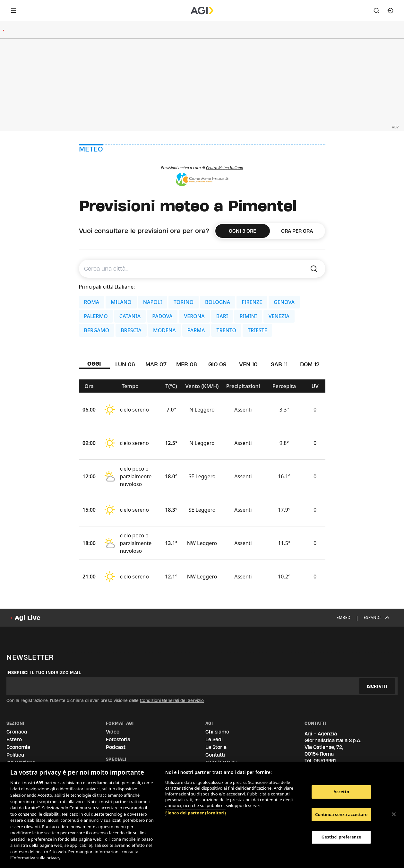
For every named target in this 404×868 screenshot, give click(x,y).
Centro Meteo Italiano (225, 168)
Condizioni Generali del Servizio (172, 700)
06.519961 (325, 761)
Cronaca (17, 732)
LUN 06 (125, 364)
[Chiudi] (394, 814)
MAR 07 (156, 364)
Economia (18, 747)
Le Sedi (214, 739)
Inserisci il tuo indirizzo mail (44, 673)
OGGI (94, 364)
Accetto (341, 792)
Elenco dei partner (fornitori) (196, 813)
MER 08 (187, 364)
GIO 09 (217, 364)
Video (113, 732)
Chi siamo (217, 732)
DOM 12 (310, 364)
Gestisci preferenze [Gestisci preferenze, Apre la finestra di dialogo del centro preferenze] (341, 837)
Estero (14, 739)
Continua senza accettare (341, 814)
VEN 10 (248, 364)
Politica (15, 755)
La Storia (216, 747)
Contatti (215, 755)
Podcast (116, 747)
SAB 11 (279, 364)
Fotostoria (118, 739)
